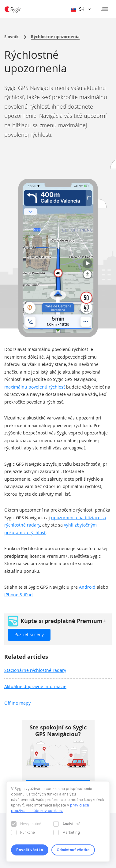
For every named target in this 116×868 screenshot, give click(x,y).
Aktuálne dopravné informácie (35, 686)
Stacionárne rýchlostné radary (35, 670)
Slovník (11, 37)
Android (87, 587)
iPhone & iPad (19, 595)
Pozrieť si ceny (29, 634)
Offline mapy (17, 703)
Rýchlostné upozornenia (55, 37)
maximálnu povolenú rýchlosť (35, 387)
